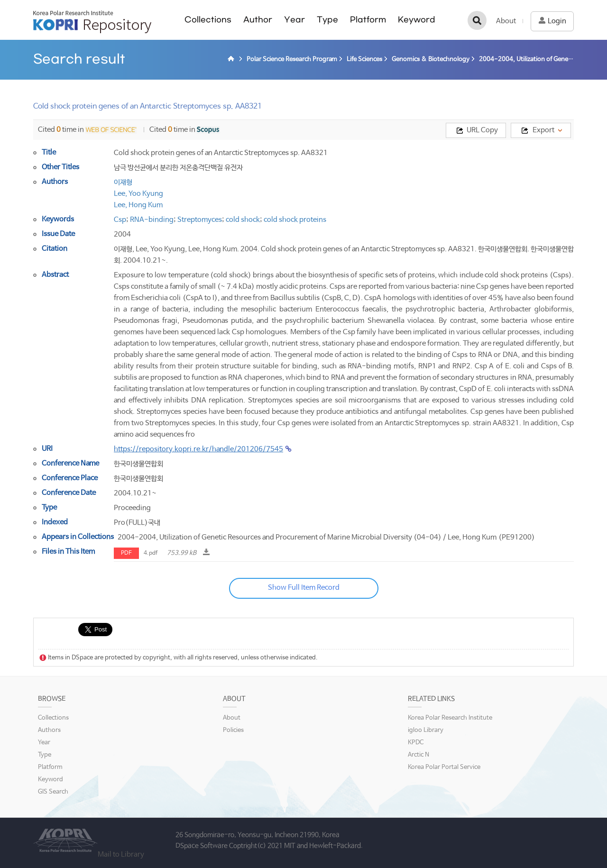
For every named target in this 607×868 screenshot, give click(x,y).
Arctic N (418, 755)
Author (258, 20)
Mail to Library (121, 854)
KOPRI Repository (92, 22)
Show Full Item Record (304, 588)
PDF (126, 553)
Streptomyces (200, 220)
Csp (120, 220)
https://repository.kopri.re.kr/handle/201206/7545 (198, 449)
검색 (477, 20)
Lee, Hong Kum (138, 205)
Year (294, 20)
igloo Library (426, 730)
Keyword (417, 20)
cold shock (243, 220)
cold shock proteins (295, 220)
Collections (208, 20)
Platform (368, 20)
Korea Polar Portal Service (444, 767)
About (506, 21)
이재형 (123, 182)
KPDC (416, 743)
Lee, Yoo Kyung (138, 194)
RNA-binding (152, 220)
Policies (233, 730)
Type (327, 20)
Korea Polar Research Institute (450, 718)
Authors (49, 730)
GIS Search (53, 792)
